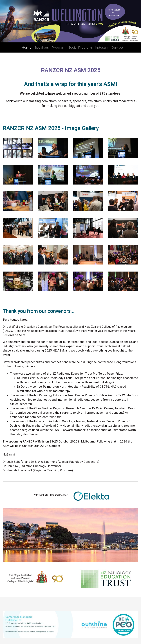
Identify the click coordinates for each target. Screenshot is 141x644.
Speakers (42, 47)
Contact (117, 47)
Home (27, 47)
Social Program (80, 47)
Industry (101, 47)
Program (59, 47)
